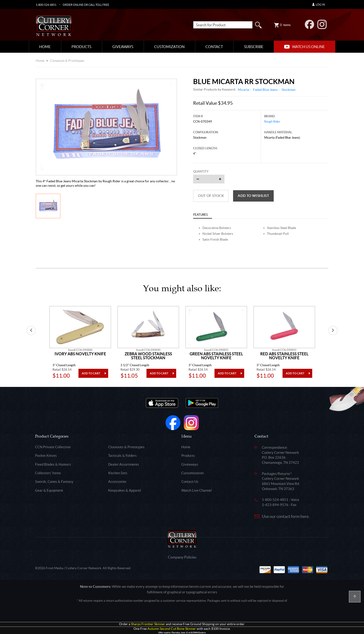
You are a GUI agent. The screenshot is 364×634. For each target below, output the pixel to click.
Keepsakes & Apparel (125, 490)
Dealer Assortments (124, 464)
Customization (169, 47)
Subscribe (254, 47)
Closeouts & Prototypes (67, 61)
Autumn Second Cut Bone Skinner (172, 629)
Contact (214, 47)
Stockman (289, 90)
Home (45, 47)
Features (200, 215)
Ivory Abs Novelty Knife (80, 354)
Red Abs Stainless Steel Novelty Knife (284, 356)
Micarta (243, 90)
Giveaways (123, 47)
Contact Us (190, 482)
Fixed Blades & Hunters (53, 464)
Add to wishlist (253, 196)
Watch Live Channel (197, 490)
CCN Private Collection (53, 447)
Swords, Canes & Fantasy (54, 482)
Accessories (117, 482)
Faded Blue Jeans (265, 90)
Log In (319, 5)
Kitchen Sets (118, 473)
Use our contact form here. (286, 516)
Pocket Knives (46, 456)
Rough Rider (272, 122)
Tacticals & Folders (122, 456)
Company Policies (182, 557)
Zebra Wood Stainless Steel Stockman (148, 356)
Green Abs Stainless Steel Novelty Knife (216, 356)
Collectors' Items (48, 473)
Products (81, 47)
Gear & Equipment (49, 490)
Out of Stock (211, 196)
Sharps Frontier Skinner (148, 624)
